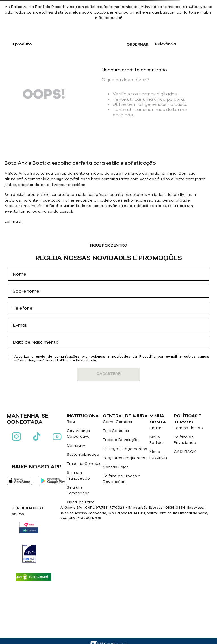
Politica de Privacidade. (77, 360)
